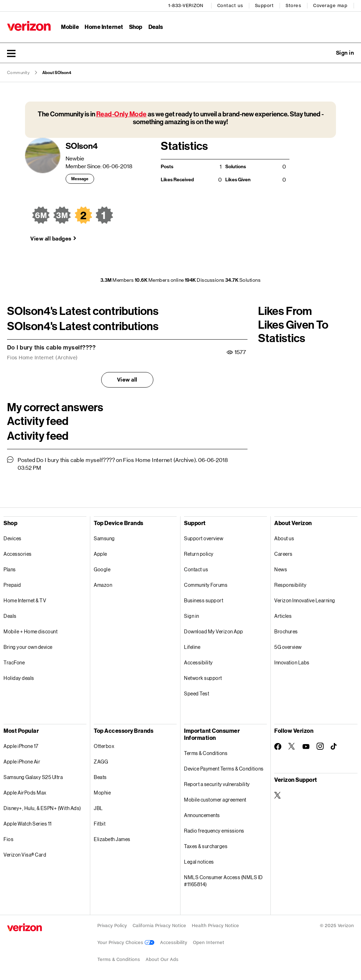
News (281, 569)
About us (284, 538)
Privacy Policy (112, 926)
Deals (10, 616)
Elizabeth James (112, 839)
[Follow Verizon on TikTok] (334, 747)
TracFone (14, 662)
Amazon (103, 585)
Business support (204, 600)
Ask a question (326, 53)
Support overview (204, 538)
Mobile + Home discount (30, 631)
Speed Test (197, 693)
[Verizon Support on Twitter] (278, 795)
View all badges (51, 239)
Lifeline (192, 647)
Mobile (70, 27)
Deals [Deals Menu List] (156, 27)
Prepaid (12, 585)
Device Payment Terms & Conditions (224, 769)
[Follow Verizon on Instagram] (320, 746)
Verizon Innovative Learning (305, 600)
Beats (100, 777)
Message (80, 179)
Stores (293, 5)
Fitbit (100, 824)
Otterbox (104, 746)
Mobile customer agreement (215, 800)
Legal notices (199, 862)
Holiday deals (19, 678)
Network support (203, 678)
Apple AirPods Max (25, 793)
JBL (98, 808)
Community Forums (206, 585)
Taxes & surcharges (206, 846)
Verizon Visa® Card (25, 855)
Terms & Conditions (206, 753)
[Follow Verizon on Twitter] (292, 746)
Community (19, 73)
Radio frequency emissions (214, 831)
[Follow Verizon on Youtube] (306, 747)
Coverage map (330, 5)
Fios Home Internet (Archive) (42, 358)
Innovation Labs (292, 662)
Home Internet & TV (25, 600)
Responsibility (290, 585)
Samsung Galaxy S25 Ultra (33, 777)
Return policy (199, 554)
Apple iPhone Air (22, 762)
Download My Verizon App (214, 631)
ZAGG (101, 762)
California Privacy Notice (159, 926)
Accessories (18, 554)
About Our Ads (162, 959)
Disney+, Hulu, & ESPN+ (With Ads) (42, 808)
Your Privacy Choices (126, 942)
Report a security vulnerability (217, 784)
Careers (283, 554)
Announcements (202, 815)
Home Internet (104, 27)
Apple (100, 554)
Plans (10, 569)
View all (127, 380)
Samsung (104, 538)
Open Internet (209, 942)
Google (102, 569)
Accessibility (198, 662)
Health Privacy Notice (215, 926)
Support (264, 5)
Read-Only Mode (121, 114)
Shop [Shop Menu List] (136, 27)
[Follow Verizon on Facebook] (278, 747)
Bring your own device (28, 647)
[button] (11, 53)
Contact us (230, 5)
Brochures (286, 631)
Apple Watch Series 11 (28, 824)
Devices (13, 538)
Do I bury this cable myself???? (51, 347)
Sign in (192, 616)
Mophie (102, 793)
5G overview (288, 647)
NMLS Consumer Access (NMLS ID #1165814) (224, 881)
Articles (283, 616)
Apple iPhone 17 (21, 746)
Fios (8, 839)
